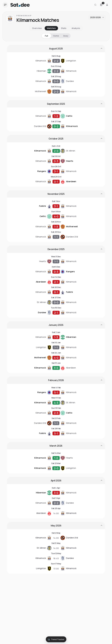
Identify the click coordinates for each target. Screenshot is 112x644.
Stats (64, 28)
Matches (51, 28)
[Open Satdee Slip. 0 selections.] (101, 5)
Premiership (24, 16)
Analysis (76, 28)
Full (46, 36)
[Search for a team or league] (95, 5)
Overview (37, 28)
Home (56, 36)
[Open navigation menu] (5, 5)
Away (66, 36)
